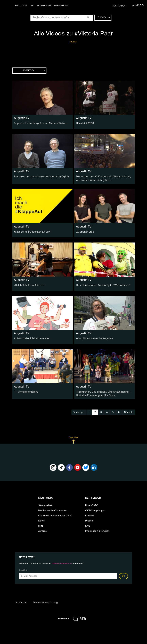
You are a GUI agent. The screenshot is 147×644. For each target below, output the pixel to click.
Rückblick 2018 (85, 123)
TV (33, 5)
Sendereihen (45, 504)
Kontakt (89, 514)
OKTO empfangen (95, 509)
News (41, 520)
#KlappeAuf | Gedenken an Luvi (32, 231)
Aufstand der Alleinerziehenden (31, 338)
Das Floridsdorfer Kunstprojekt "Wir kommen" (101, 285)
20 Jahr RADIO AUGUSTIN (29, 285)
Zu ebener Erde (85, 231)
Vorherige (79, 411)
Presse (89, 520)
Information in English (97, 530)
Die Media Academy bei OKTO (55, 514)
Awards (43, 530)
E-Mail (23, 570)
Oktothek (22, 5)
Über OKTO (92, 504)
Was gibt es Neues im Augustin (93, 338)
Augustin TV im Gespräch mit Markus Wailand (40, 123)
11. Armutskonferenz (26, 391)
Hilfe (41, 525)
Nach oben (73, 439)
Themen (104, 18)
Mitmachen (45, 5)
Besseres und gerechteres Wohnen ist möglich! (40, 177)
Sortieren (34, 71)
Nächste (129, 411)
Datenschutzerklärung (45, 601)
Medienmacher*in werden (53, 509)
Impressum (21, 601)
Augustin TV (22, 118)
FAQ (88, 525)
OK (124, 575)
